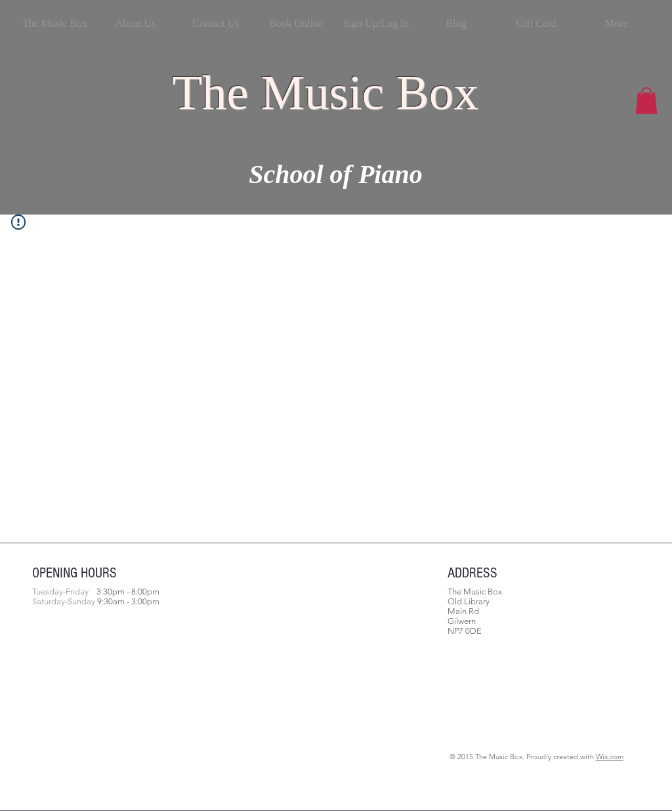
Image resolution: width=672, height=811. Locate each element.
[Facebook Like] (114, 692)
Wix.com (610, 757)
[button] (646, 101)
